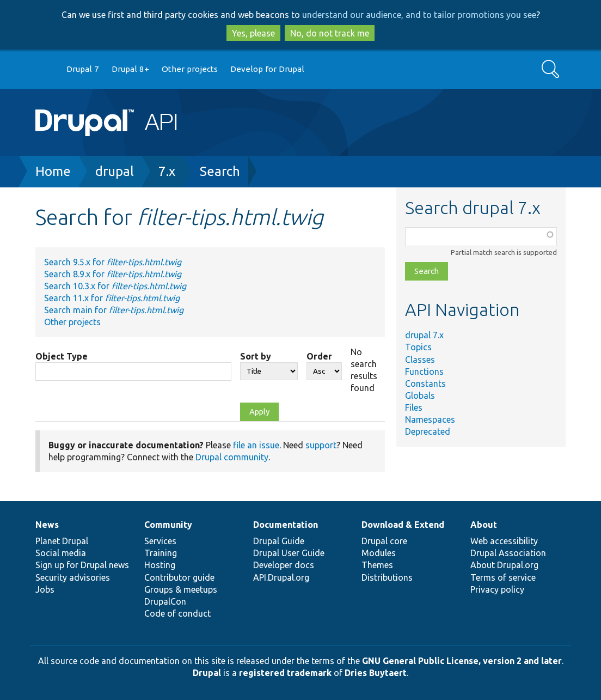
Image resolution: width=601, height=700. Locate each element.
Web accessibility (504, 541)
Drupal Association (508, 553)
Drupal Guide (279, 541)
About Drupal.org (504, 565)
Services (160, 541)
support (321, 445)
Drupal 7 (83, 69)
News (47, 525)
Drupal (207, 673)
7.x (167, 171)
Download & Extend (403, 525)
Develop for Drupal (267, 69)
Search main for (114, 310)
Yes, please (253, 33)
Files (414, 407)
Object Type (62, 356)
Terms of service (503, 577)
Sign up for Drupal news (82, 565)
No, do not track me (330, 33)
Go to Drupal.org (46, 69)
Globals (420, 395)
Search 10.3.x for (115, 286)
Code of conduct (177, 613)
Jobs (45, 589)
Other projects (190, 69)
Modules (379, 553)
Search (220, 171)
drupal (115, 171)
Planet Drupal (62, 541)
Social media (61, 553)
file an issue (256, 445)
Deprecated (428, 431)
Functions (424, 372)
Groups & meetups (181, 589)
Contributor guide (179, 577)
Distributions (387, 577)
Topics (418, 347)
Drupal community (232, 457)
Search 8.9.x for (113, 274)
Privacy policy (497, 589)
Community (168, 525)
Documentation (286, 525)
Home (53, 171)
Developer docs (284, 565)
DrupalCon (165, 601)
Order (319, 356)
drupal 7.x (424, 335)
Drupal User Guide (289, 553)
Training (161, 553)
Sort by (256, 356)
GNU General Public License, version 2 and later (462, 661)
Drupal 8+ (130, 69)
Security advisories (73, 577)
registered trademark (285, 673)
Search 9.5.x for (113, 262)
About (484, 525)
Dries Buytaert (376, 673)
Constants (425, 384)
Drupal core (384, 541)
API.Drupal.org (281, 577)
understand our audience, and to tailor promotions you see (419, 15)
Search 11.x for (112, 298)
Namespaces (430, 419)
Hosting (160, 565)
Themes (377, 565)
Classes (420, 360)
